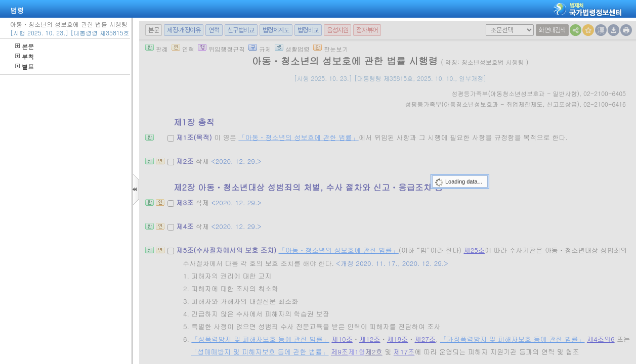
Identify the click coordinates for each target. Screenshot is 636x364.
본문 (25, 46)
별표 (25, 66)
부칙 (25, 56)
